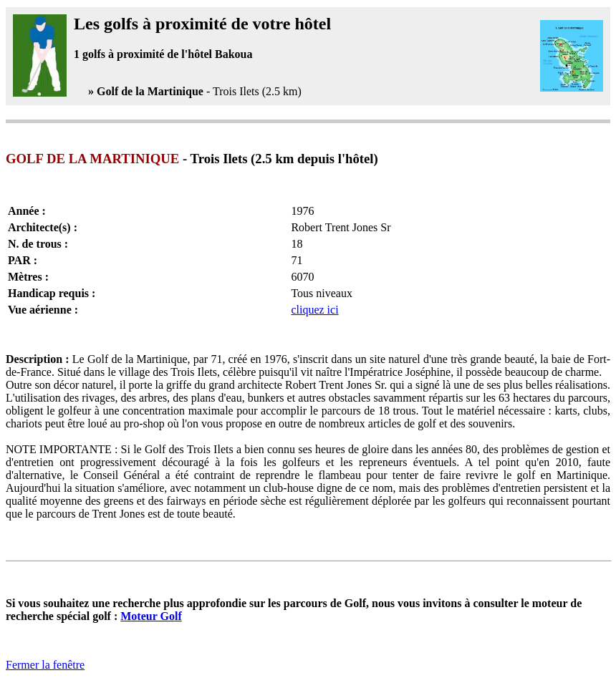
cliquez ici (314, 310)
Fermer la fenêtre (45, 665)
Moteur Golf (151, 616)
